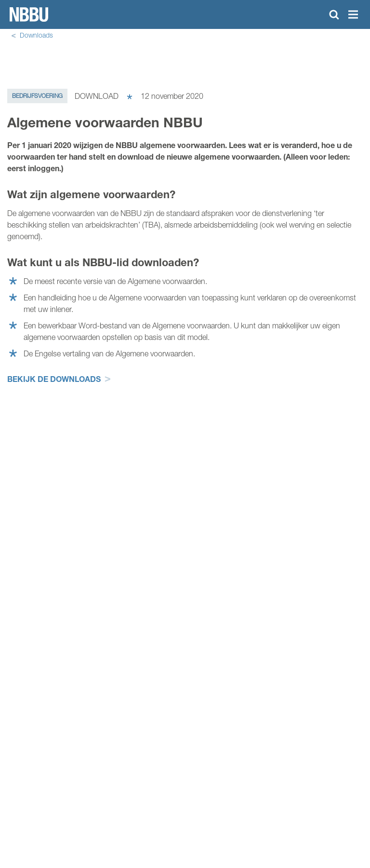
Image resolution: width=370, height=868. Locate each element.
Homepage (29, 14)
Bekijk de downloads (54, 379)
